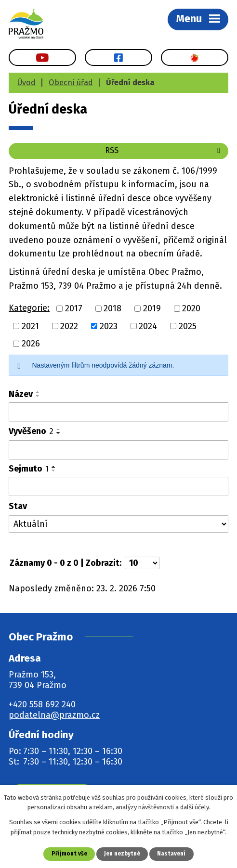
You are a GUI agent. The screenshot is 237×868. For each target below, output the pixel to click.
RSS (164, 150)
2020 (191, 308)
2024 (148, 326)
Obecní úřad (71, 83)
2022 (69, 326)
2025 (188, 326)
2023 (109, 326)
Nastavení (171, 854)
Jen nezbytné (122, 854)
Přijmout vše (69, 854)
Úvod (26, 83)
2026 (31, 344)
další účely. (195, 808)
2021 (30, 326)
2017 (74, 308)
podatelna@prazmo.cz (54, 715)
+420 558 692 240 (42, 704)
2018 (112, 308)
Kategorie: (29, 308)
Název (21, 394)
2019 (152, 308)
